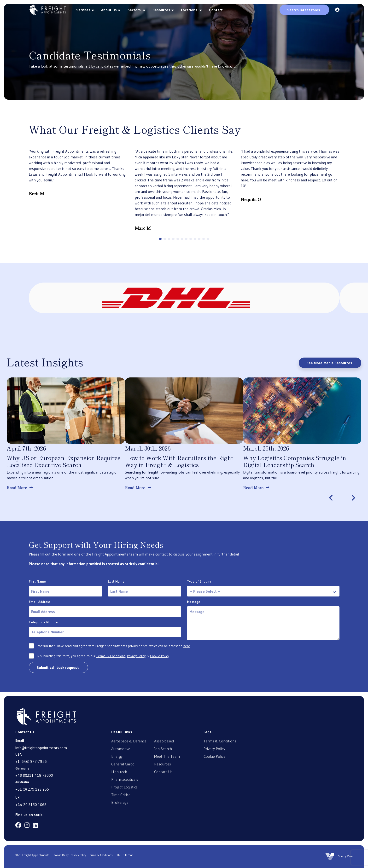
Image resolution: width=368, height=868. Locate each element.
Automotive (121, 749)
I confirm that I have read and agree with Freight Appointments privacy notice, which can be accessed (113, 646)
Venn (350, 856)
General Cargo (123, 764)
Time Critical (121, 795)
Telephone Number (44, 622)
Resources (161, 10)
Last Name (116, 581)
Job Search (163, 749)
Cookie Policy (160, 656)
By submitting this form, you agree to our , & (102, 656)
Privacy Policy (136, 656)
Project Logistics (124, 787)
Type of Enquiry (199, 581)
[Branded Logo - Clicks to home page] (48, 10)
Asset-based (164, 741)
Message (194, 602)
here (187, 646)
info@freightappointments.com (41, 748)
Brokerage (120, 802)
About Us (109, 10)
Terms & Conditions (111, 656)
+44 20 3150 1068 (31, 804)
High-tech (119, 772)
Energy (117, 756)
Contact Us (163, 772)
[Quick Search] (304, 10)
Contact (216, 10)
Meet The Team (167, 756)
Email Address (39, 602)
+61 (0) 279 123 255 (32, 789)
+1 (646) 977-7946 (31, 761)
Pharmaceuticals (125, 779)
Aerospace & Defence (129, 741)
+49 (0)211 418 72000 (34, 775)
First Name (37, 581)
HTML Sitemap (124, 855)
